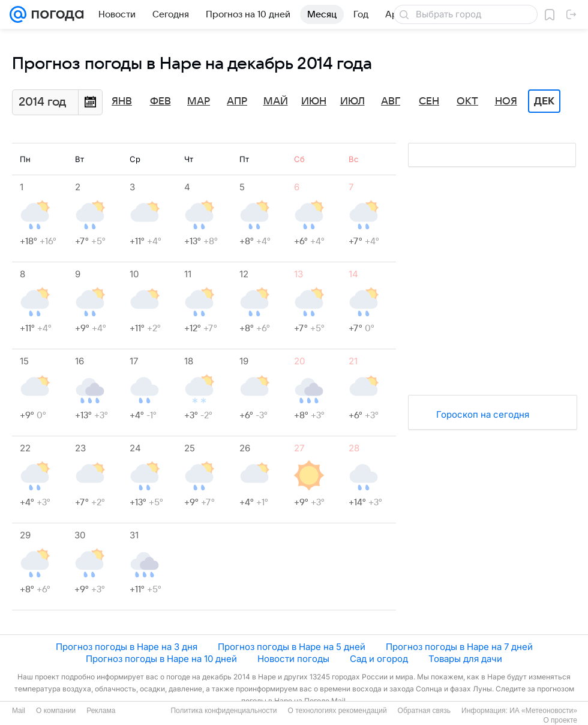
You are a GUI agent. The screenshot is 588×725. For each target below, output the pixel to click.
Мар (199, 101)
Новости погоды (293, 659)
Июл (352, 101)
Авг (391, 101)
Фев (160, 101)
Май (276, 101)
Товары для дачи (465, 659)
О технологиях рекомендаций (337, 711)
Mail (19, 711)
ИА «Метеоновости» (543, 711)
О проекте (560, 720)
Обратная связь (424, 711)
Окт (467, 101)
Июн (314, 101)
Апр (237, 101)
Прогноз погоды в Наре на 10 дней (161, 659)
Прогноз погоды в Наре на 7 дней (459, 647)
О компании (56, 711)
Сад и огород (379, 659)
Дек (544, 101)
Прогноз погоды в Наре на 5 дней (292, 647)
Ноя (506, 101)
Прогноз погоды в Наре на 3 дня (127, 647)
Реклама (101, 711)
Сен (429, 101)
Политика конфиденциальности (223, 711)
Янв (122, 101)
